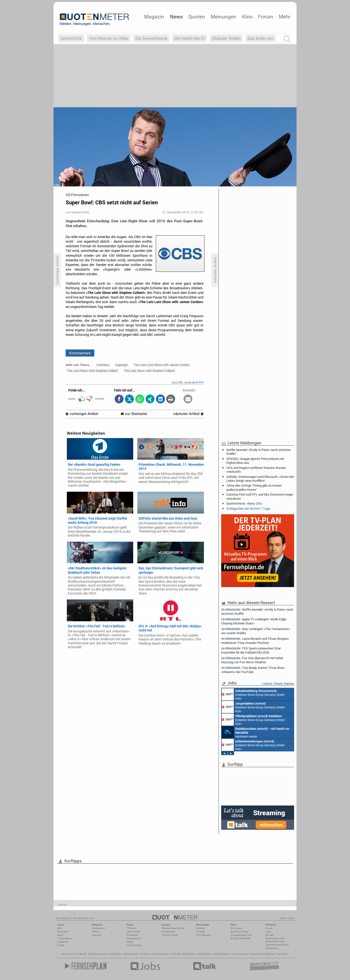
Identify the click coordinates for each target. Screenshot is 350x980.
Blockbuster (189, 954)
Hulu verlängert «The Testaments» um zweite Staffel (256, 631)
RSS (59, 928)
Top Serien (282, 954)
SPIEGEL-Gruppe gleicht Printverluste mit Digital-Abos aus (255, 461)
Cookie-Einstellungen (277, 945)
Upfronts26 (71, 38)
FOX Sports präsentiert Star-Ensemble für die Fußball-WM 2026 (251, 650)
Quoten (197, 17)
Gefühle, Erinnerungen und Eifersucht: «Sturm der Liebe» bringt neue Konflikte (260, 479)
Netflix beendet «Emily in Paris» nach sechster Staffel (258, 452)
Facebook (63, 942)
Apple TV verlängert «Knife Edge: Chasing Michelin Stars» (254, 621)
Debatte (200, 928)
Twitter (61, 945)
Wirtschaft (132, 935)
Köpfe (130, 942)
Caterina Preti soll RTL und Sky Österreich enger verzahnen (260, 496)
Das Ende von (260, 38)
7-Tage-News (64, 938)
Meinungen (223, 17)
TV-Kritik (201, 932)
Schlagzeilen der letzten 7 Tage (248, 508)
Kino (247, 17)
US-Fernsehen (134, 945)
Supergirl (122, 365)
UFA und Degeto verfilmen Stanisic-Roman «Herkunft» (256, 470)
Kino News (68, 954)
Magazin (154, 17)
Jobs (268, 932)
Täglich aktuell (170, 935)
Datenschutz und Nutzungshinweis (275, 940)
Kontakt (270, 935)
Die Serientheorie (151, 38)
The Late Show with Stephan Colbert (92, 371)
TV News (145, 954)
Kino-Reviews (203, 935)
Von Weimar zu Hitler (109, 38)
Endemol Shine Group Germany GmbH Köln (253, 694)
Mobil (60, 935)
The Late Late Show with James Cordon (162, 365)
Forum (266, 17)
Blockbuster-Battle (241, 938)
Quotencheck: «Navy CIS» (244, 503)
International (134, 938)
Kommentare (80, 353)
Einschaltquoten (160, 954)
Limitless (103, 365)
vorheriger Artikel (82, 414)
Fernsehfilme (205, 954)
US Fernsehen (131, 954)
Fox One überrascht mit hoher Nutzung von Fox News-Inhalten (252, 660)
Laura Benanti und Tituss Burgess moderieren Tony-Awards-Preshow (255, 641)
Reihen (96, 932)
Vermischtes (133, 932)
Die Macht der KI (190, 38)
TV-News (131, 928)
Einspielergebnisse (241, 935)
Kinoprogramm (240, 954)
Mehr (285, 17)
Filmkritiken (115, 954)
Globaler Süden (226, 38)
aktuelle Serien (221, 954)
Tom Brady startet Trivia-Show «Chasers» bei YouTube (253, 670)
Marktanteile (168, 932)
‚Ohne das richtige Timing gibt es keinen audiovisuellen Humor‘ (254, 487)
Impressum (272, 948)
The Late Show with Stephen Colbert (149, 371)
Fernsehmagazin (97, 954)
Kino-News (237, 928)
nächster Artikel (188, 414)
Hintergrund (98, 928)
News (176, 17)
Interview (97, 935)
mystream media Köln (256, 732)
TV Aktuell (81, 954)
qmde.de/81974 (194, 382)
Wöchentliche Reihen (173, 928)
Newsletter (63, 932)
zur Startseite (134, 414)
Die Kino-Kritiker (239, 932)
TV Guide (176, 954)
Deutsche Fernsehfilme (262, 954)
